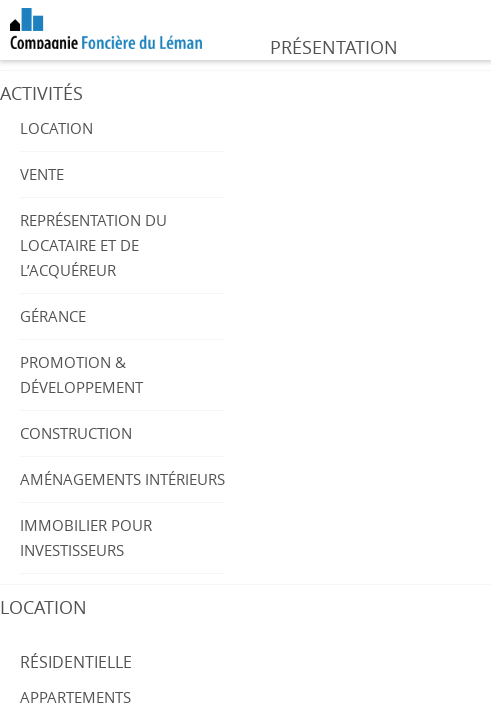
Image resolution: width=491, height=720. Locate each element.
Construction (76, 433)
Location (56, 128)
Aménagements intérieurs (122, 479)
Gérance (53, 316)
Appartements (75, 697)
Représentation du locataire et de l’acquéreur (93, 245)
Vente (42, 174)
